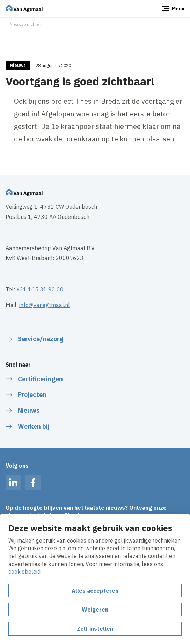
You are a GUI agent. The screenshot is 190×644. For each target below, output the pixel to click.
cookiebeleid (24, 572)
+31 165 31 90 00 (40, 289)
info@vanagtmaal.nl (45, 305)
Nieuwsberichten (25, 24)
